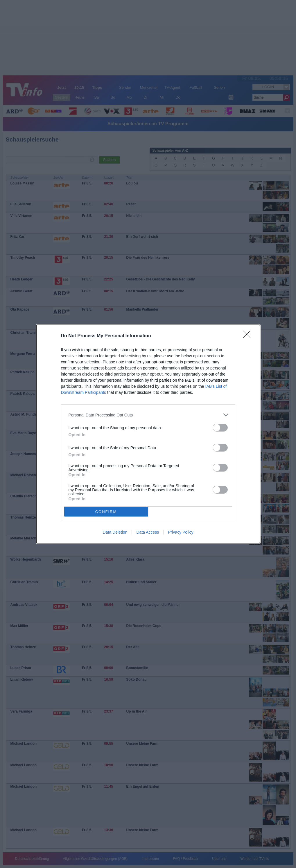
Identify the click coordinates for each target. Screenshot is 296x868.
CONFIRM (106, 512)
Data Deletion (115, 532)
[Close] (249, 336)
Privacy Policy (181, 532)
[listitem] (148, 415)
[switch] (220, 428)
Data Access (148, 532)
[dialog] (148, 434)
